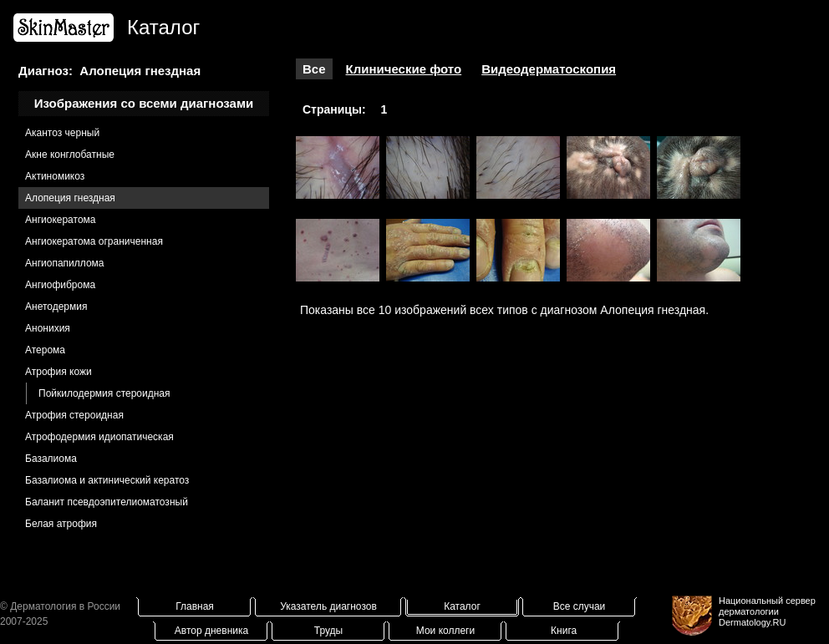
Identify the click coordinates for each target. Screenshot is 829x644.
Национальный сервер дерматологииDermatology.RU (767, 611)
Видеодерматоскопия (549, 69)
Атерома (45, 350)
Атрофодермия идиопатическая (99, 437)
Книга (564, 631)
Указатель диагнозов (328, 606)
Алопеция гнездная (70, 198)
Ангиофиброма (60, 285)
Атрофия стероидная (74, 415)
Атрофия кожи (58, 372)
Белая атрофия (61, 524)
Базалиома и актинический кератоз (107, 480)
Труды (328, 631)
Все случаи (580, 606)
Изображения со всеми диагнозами (144, 103)
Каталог (462, 606)
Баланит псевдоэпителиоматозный (107, 502)
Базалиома (51, 459)
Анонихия (48, 328)
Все (314, 69)
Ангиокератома (61, 220)
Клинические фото (404, 69)
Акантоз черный (62, 133)
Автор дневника (211, 631)
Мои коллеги (445, 631)
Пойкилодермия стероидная (104, 393)
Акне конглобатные (70, 155)
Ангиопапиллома (65, 263)
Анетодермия (56, 307)
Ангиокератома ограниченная (94, 241)
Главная (195, 606)
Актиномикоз (55, 176)
